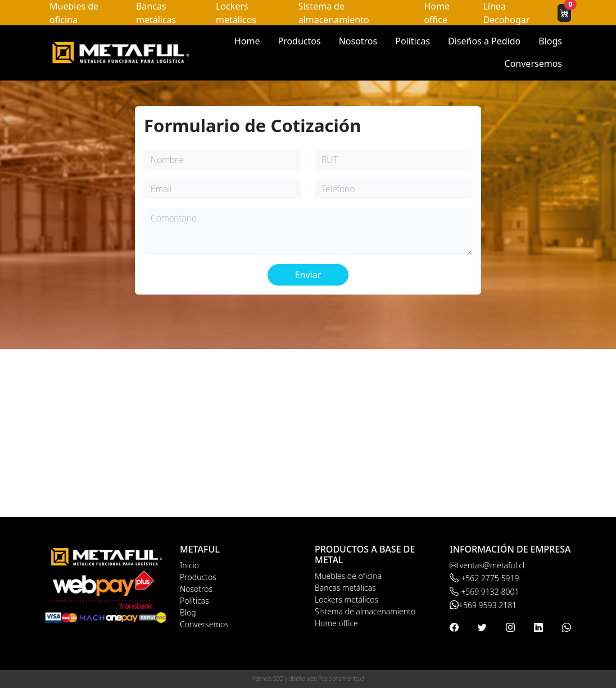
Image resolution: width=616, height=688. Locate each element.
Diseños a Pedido (484, 41)
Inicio (189, 565)
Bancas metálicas (345, 588)
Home (247, 41)
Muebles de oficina (348, 576)
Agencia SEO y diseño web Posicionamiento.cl (308, 678)
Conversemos (533, 64)
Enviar (308, 275)
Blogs (550, 41)
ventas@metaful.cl (487, 565)
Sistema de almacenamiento (365, 611)
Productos (299, 41)
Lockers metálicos (346, 599)
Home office (336, 623)
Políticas (413, 41)
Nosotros (358, 41)
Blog (188, 612)
